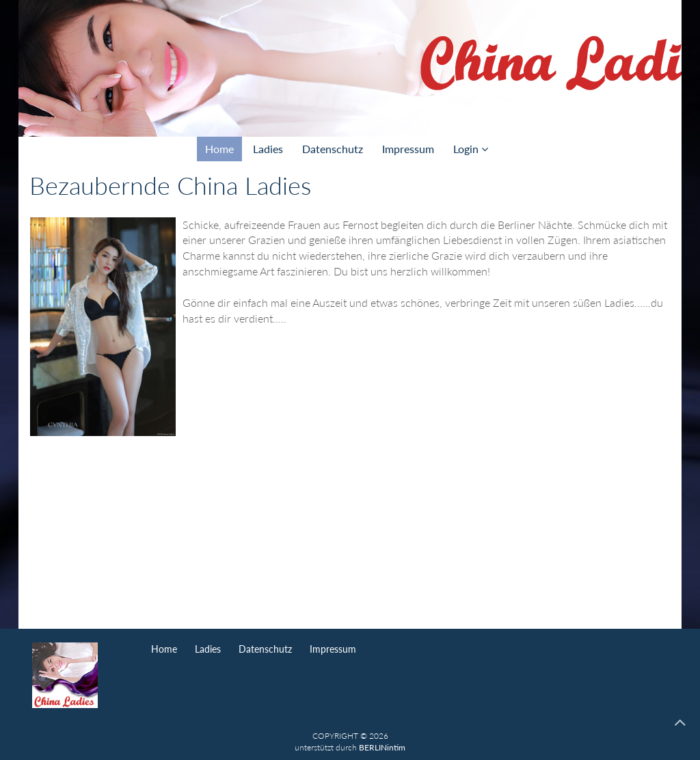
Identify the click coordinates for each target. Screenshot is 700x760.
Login (471, 149)
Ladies (268, 149)
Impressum (408, 149)
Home (219, 149)
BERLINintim (382, 747)
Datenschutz (333, 149)
